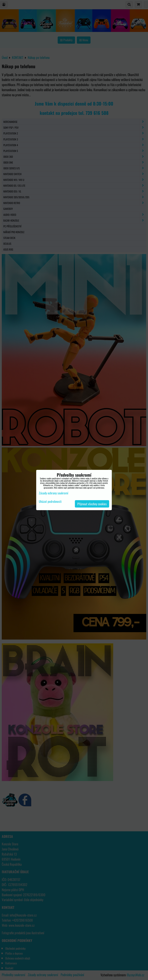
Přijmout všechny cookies (92, 504)
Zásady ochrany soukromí (54, 493)
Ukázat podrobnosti (50, 502)
